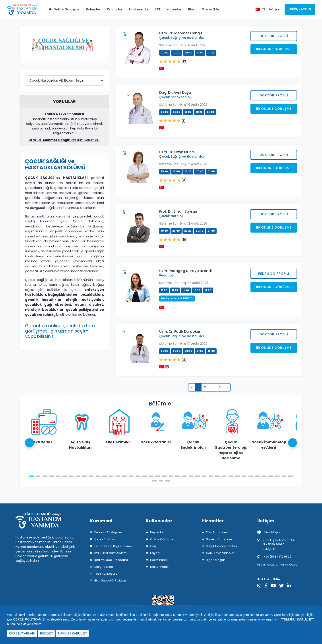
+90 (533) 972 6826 (274, 557)
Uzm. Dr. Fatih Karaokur (180, 332)
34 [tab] (251, 476)
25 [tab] (191, 476)
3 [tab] (45, 476)
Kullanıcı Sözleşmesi (109, 532)
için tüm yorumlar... (64, 140)
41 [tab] (154, 481)
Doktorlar (115, 9)
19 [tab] (151, 476)
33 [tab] (244, 476)
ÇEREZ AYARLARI (22, 633)
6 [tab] (65, 476)
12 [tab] (105, 476)
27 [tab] (204, 476)
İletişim (274, 9)
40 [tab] (291, 476)
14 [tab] (118, 476)
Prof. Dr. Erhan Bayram (179, 211)
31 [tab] (231, 476)
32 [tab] (237, 476)
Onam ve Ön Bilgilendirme (113, 546)
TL (264, 9)
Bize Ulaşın (269, 532)
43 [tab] (168, 481)
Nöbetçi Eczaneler (219, 539)
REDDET (47, 633)
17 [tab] (138, 476)
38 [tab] (277, 476)
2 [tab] (38, 476)
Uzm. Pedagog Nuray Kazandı (185, 271)
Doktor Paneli (160, 567)
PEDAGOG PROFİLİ (274, 274)
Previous (29, 443)
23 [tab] (178, 476)
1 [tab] (31, 476)
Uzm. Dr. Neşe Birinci (177, 152)
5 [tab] (58, 476)
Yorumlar (174, 9)
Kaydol (155, 553)
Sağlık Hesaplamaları (221, 546)
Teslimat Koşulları (107, 574)
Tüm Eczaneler (217, 532)
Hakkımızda (139, 9)
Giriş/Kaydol (300, 9)
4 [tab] (51, 476)
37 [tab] (271, 476)
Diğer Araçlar (215, 560)
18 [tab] (144, 476)
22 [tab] (171, 476)
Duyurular (157, 532)
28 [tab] (211, 476)
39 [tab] (284, 476)
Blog (192, 9)
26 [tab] (198, 476)
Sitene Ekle (210, 9)
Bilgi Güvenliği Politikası (111, 580)
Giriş (153, 546)
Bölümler (93, 9)
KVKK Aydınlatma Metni (111, 553)
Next (293, 443)
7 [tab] (71, 476)
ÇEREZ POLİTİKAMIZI (29, 619)
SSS (157, 9)
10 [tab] (91, 476)
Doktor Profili (274, 36)
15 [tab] (124, 476)
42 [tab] (161, 481)
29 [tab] (217, 476)
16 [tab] (131, 476)
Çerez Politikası (105, 539)
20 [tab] (158, 476)
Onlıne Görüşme (274, 49)
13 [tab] (111, 476)
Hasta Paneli (159, 560)
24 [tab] (184, 476)
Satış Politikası (104, 567)
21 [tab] (164, 476)
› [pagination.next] (227, 387)
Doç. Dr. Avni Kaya (175, 93)
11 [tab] (98, 476)
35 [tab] (257, 476)
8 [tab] (78, 476)
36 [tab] (264, 476)
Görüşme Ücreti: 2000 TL (177, 298)
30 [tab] (224, 476)
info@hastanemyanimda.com (279, 565)
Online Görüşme (64, 9)
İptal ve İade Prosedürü (111, 560)
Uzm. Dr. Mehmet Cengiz (181, 33)
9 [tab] (85, 476)
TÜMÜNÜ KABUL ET (72, 633)
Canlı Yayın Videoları (221, 553)
